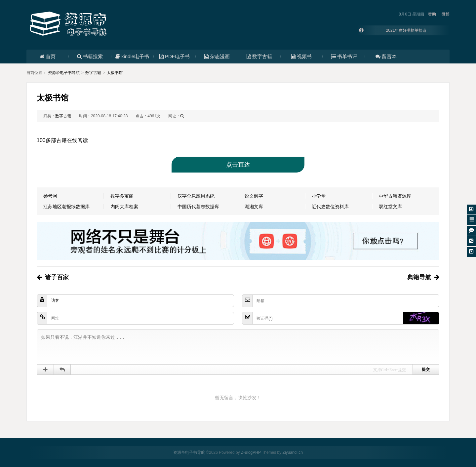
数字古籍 (259, 56)
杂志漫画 (217, 56)
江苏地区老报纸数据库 (66, 207)
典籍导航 (419, 277)
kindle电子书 (132, 56)
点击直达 (238, 165)
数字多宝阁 (122, 196)
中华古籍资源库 (395, 196)
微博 (446, 14)
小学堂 (319, 196)
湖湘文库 (254, 207)
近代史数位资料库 (330, 207)
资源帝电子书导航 (64, 73)
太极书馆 (115, 73)
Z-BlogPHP (251, 452)
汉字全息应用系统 (196, 196)
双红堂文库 (390, 207)
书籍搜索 (90, 56)
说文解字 (254, 196)
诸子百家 (57, 277)
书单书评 (344, 56)
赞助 (432, 14)
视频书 (301, 56)
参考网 (50, 196)
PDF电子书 (175, 56)
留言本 (386, 56)
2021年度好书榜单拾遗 (406, 30)
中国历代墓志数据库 (198, 207)
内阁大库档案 (124, 207)
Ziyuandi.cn (293, 452)
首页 (48, 56)
